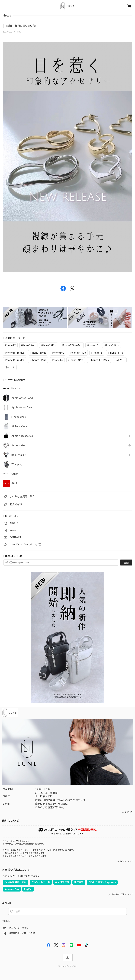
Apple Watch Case (22, 407)
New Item (17, 389)
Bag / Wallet (18, 455)
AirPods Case (19, 426)
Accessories (19, 445)
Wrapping (17, 464)
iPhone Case (19, 417)
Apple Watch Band (22, 398)
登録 (126, 563)
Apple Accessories (22, 436)
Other (15, 474)
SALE (15, 483)
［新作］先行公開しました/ (21, 26)
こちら (39, 807)
